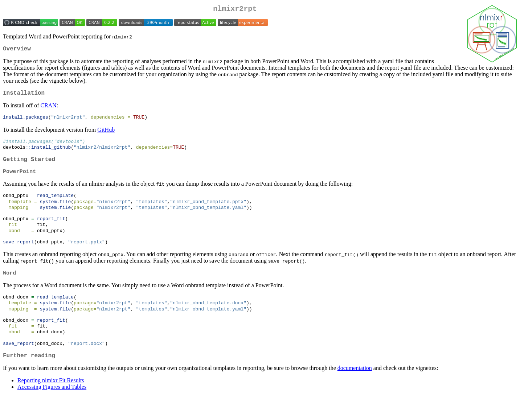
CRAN (48, 110)
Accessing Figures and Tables (52, 411)
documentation (355, 392)
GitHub (106, 134)
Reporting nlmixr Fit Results (51, 404)
